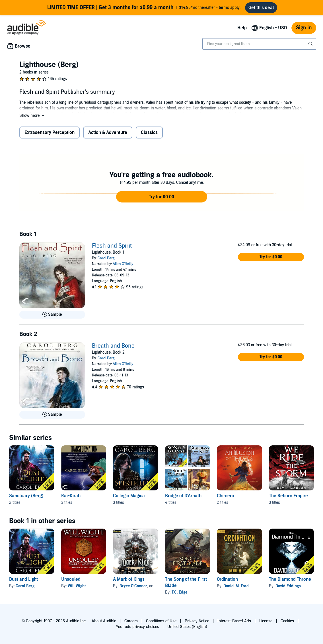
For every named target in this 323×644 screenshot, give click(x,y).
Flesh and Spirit (112, 246)
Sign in (304, 28)
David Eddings (288, 586)
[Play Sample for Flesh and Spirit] (52, 315)
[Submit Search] (311, 44)
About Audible (104, 621)
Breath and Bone (113, 346)
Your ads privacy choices (137, 627)
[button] (32, 116)
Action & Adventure (108, 133)
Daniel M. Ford (236, 586)
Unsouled (71, 579)
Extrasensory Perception (50, 133)
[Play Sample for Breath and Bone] (52, 415)
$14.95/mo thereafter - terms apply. (144, 8)
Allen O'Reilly (123, 264)
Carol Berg (106, 258)
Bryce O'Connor (133, 586)
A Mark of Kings (129, 579)
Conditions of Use (161, 621)
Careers (131, 621)
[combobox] (259, 44)
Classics (149, 133)
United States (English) (187, 627)
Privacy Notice (197, 621)
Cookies (287, 621)
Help (242, 28)
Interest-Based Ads (234, 621)
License (266, 621)
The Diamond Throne (290, 579)
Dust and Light (23, 579)
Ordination (227, 579)
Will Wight (77, 586)
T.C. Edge (179, 592)
